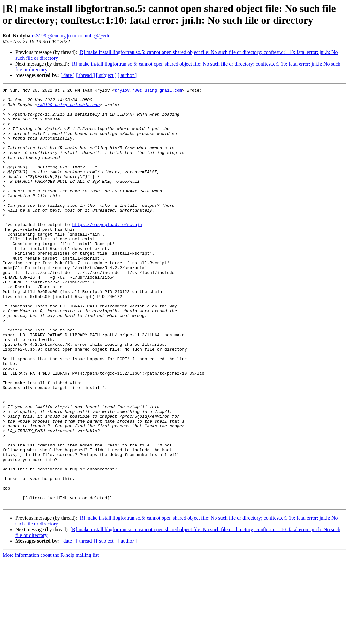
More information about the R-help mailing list (51, 638)
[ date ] (68, 75)
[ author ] (127, 75)
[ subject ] (106, 75)
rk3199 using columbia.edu (68, 108)
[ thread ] (85, 75)
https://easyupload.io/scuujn (107, 252)
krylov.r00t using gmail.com (148, 91)
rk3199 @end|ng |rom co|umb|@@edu (71, 36)
